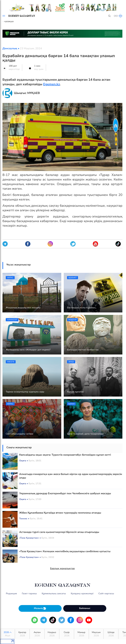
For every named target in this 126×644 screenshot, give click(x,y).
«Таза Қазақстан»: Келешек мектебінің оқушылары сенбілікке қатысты (65, 551)
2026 (7, 634)
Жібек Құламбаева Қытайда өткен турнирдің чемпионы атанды (60, 513)
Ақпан (37, 634)
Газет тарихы (29, 594)
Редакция (11, 594)
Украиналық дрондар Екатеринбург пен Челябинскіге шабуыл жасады (65, 493)
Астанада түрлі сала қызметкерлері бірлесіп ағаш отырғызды (59, 532)
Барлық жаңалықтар (62, 568)
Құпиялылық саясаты (54, 594)
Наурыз (52, 634)
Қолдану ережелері (82, 594)
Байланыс (85, 608)
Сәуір (67, 634)
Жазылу (40, 608)
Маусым (96, 634)
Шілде (111, 634)
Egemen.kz (52, 84)
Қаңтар (22, 634)
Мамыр (81, 634)
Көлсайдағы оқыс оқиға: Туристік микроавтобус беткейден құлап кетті (65, 455)
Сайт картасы (106, 594)
